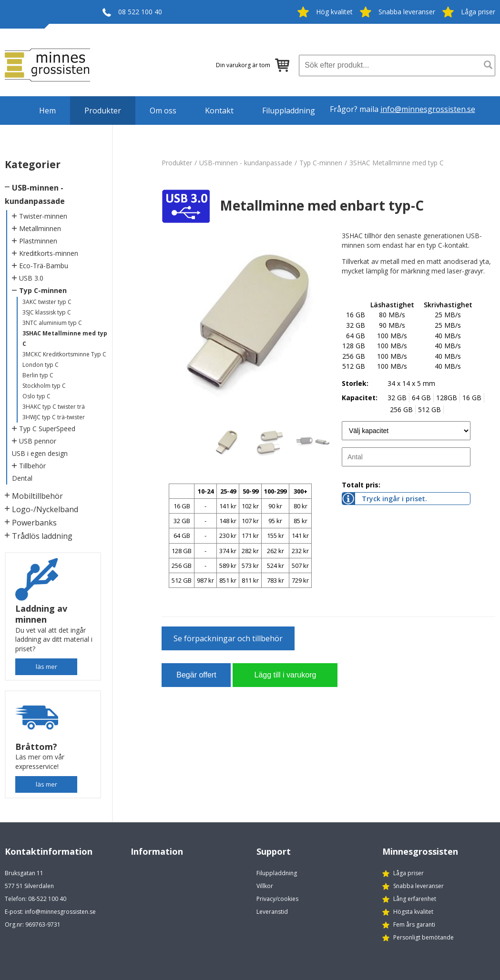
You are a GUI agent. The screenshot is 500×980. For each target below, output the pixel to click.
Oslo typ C (36, 396)
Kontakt (219, 111)
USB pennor (38, 441)
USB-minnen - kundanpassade (246, 163)
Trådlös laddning (42, 536)
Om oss (163, 111)
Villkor (265, 886)
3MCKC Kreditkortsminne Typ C (64, 354)
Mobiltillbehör (37, 496)
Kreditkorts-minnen (49, 253)
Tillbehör (32, 466)
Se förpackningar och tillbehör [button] (228, 638)
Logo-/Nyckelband (45, 509)
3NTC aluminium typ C (52, 323)
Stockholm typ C (44, 386)
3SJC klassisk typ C (47, 312)
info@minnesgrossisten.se (428, 109)
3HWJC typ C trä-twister (54, 417)
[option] (248, 326)
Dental (22, 478)
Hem (47, 111)
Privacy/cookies (277, 899)
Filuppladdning (289, 111)
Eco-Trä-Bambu (44, 266)
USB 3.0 (31, 278)
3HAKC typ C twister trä (54, 407)
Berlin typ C (38, 375)
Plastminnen (38, 241)
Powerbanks (34, 523)
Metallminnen (40, 228)
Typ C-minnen (43, 290)
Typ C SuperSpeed (47, 429)
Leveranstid (272, 912)
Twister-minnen (43, 216)
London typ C (41, 365)
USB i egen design (40, 453)
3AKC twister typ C (47, 302)
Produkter (103, 111)
